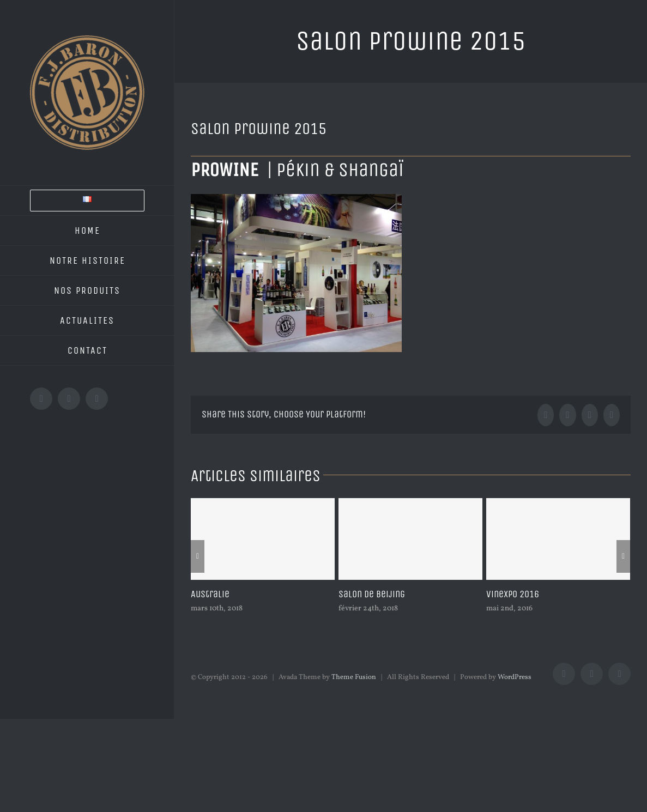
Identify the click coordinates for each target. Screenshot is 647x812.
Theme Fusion (354, 677)
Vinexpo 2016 (513, 594)
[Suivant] (623, 556)
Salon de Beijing (372, 594)
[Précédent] (198, 556)
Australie (210, 594)
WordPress (515, 677)
